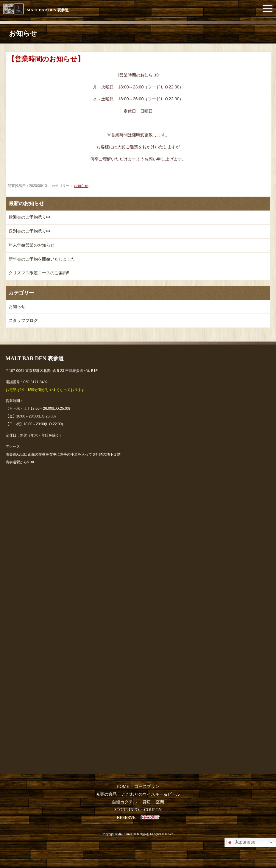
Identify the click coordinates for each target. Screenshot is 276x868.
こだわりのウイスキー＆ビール (151, 794)
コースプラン (147, 786)
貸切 (146, 802)
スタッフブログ (23, 320)
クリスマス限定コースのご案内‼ (39, 273)
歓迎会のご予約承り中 (29, 217)
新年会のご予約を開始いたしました (42, 259)
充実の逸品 (106, 794)
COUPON (153, 810)
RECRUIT (150, 817)
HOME (123, 786)
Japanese (241, 842)
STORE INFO (127, 810)
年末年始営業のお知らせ (32, 245)
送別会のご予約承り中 (29, 231)
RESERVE (126, 817)
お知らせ (81, 186)
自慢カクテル (124, 802)
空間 (160, 802)
